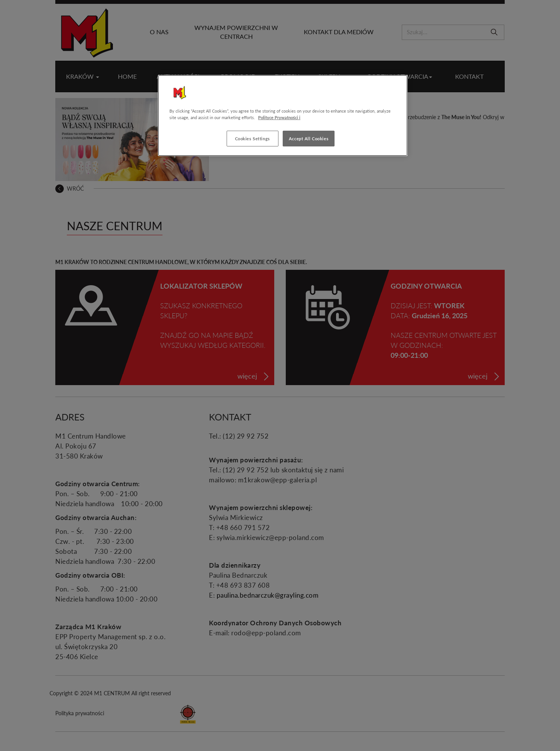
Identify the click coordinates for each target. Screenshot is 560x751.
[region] (283, 115)
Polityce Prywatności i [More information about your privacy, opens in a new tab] (279, 117)
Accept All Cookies (309, 139)
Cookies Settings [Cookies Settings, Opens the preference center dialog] (253, 139)
